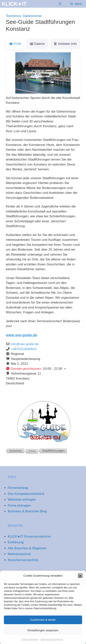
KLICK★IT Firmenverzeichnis (29, 537)
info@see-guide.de (25, 344)
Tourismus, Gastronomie (24, 16)
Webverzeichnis (19, 554)
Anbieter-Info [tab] (65, 44)
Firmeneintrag (18, 488)
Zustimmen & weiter (43, 625)
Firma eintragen (19, 506)
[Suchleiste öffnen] (60, 4)
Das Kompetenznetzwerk (26, 494)
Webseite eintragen (22, 500)
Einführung (16, 542)
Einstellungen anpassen (43, 635)
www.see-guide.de (21, 335)
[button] (80, 581)
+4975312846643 (24, 349)
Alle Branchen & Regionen (27, 548)
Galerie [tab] (37, 44)
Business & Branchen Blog (27, 511)
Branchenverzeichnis (23, 560)
